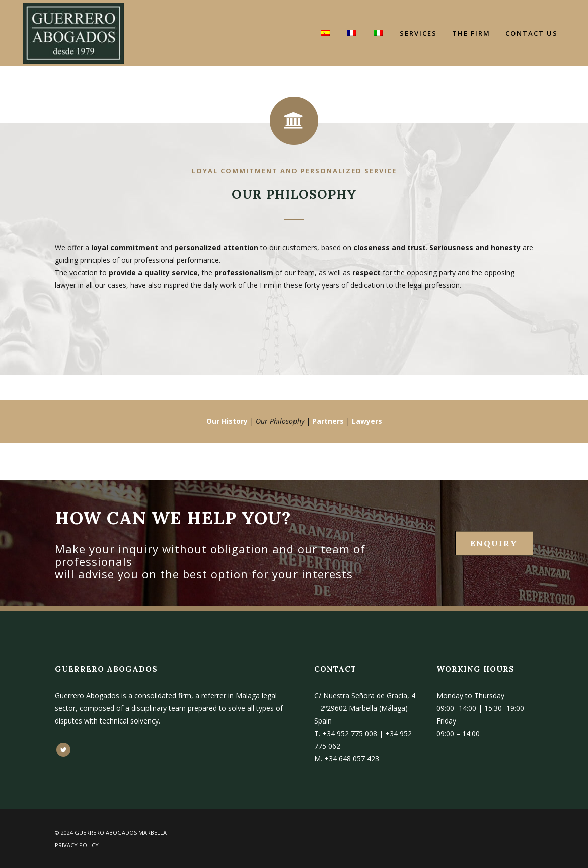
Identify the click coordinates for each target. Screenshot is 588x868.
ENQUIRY (494, 543)
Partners (328, 421)
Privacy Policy (77, 845)
